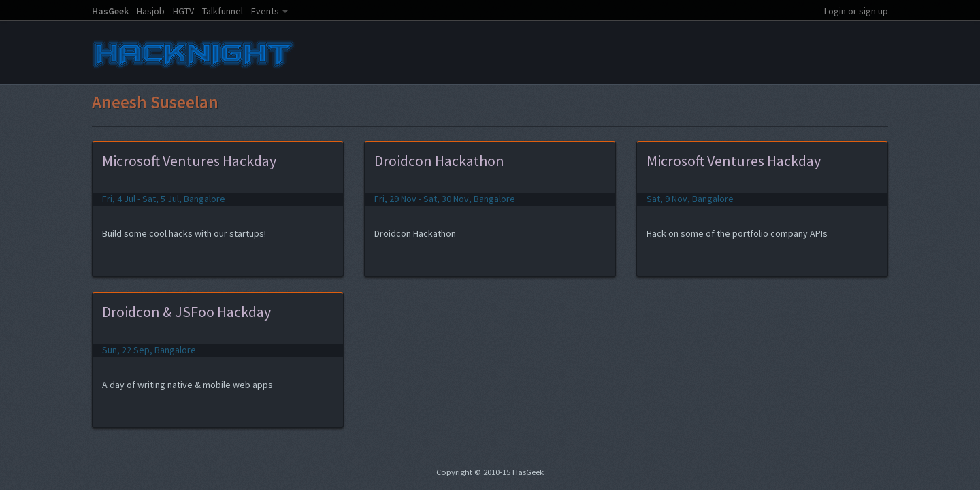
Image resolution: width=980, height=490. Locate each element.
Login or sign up (856, 11)
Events (265, 11)
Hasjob (151, 11)
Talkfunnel (223, 11)
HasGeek (110, 11)
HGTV (183, 11)
